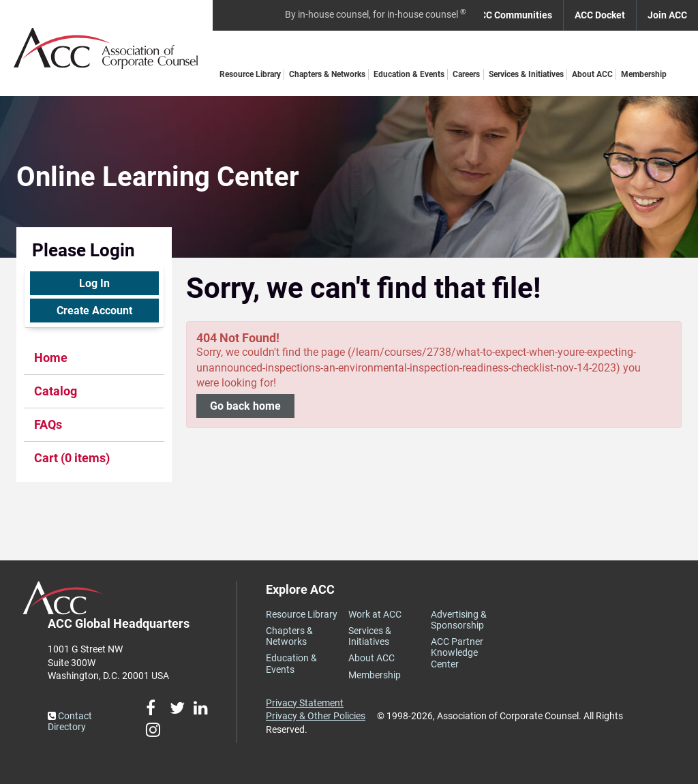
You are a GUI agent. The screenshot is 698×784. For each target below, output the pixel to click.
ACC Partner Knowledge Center (457, 652)
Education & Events (409, 74)
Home (51, 358)
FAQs (48, 424)
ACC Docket (600, 15)
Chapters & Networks (327, 74)
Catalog (56, 391)
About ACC (592, 74)
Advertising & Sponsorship (459, 620)
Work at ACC (375, 614)
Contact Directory (70, 721)
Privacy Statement (305, 703)
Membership (644, 74)
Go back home (245, 406)
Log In (94, 283)
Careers (466, 74)
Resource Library (250, 74)
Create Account (94, 311)
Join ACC (667, 15)
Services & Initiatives (526, 74)
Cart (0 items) (72, 458)
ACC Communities (513, 15)
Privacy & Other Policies (316, 716)
